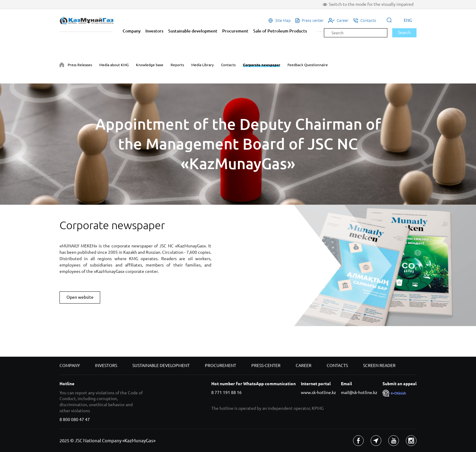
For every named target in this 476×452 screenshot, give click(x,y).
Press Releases (80, 65)
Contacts (228, 65)
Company (132, 31)
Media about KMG (114, 65)
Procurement (235, 31)
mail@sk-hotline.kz (359, 393)
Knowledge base (150, 65)
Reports (177, 65)
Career (304, 365)
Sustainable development (193, 31)
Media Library (202, 65)
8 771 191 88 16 (226, 393)
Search (404, 32)
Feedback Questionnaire (308, 65)
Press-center (266, 365)
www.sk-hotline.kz (318, 393)
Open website (80, 297)
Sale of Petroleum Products (280, 31)
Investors (154, 31)
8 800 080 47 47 (75, 420)
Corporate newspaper (262, 65)
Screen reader (379, 365)
